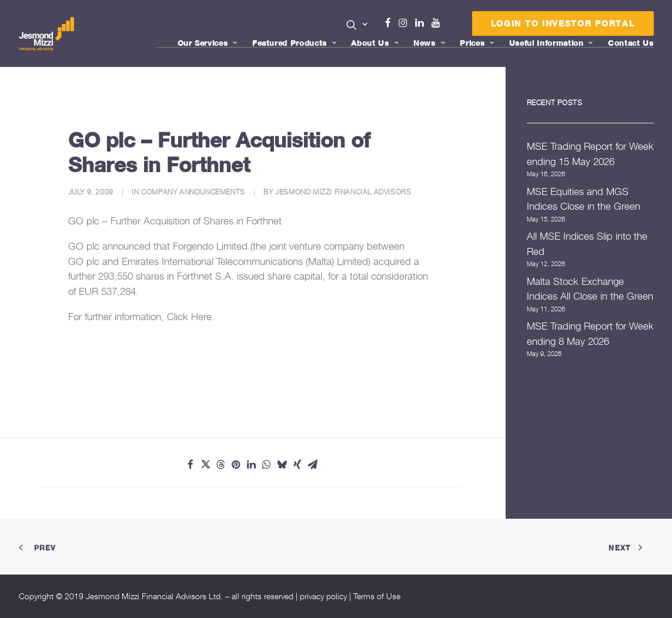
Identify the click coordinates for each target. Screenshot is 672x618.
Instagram (406, 23)
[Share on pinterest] (236, 465)
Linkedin (422, 23)
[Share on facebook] (190, 465)
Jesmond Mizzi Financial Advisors (343, 192)
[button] (357, 25)
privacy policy (323, 596)
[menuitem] (357, 26)
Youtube (439, 23)
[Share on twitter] (206, 465)
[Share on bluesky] (282, 465)
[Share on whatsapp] (267, 465)
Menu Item (451, 26)
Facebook (393, 23)
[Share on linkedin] (252, 465)
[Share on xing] (297, 465)
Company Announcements (193, 192)
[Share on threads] (221, 465)
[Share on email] (313, 465)
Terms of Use (377, 596)
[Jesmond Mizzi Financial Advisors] (48, 33)
